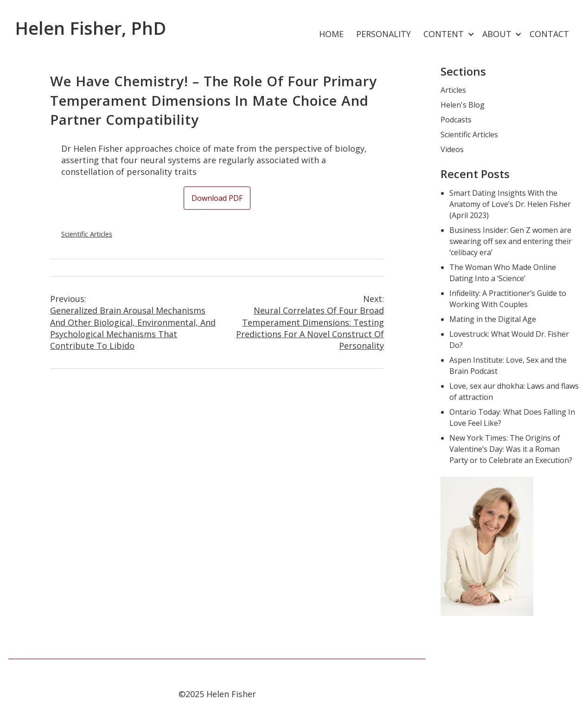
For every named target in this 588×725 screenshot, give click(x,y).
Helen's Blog (463, 105)
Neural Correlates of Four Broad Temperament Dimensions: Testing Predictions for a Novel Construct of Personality (300, 322)
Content (444, 34)
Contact (549, 34)
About (497, 34)
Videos (452, 149)
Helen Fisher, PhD (90, 28)
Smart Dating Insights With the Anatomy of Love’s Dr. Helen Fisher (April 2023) (510, 204)
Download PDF (217, 198)
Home (331, 34)
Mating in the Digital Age (493, 319)
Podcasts (456, 120)
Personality (383, 34)
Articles (453, 90)
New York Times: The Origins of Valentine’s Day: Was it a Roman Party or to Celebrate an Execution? (511, 449)
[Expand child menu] (471, 35)
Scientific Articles (87, 234)
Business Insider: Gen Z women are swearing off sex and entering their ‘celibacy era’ (511, 241)
